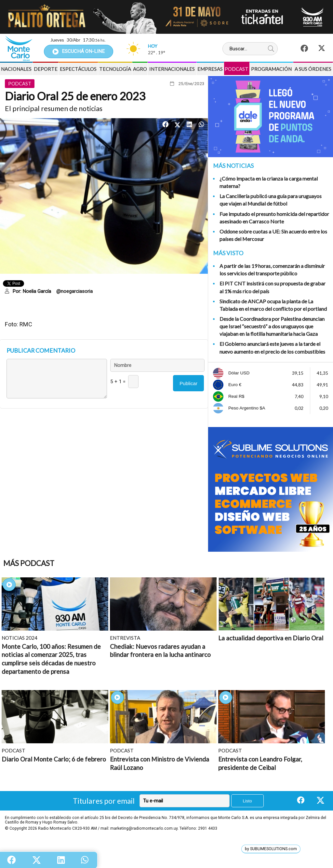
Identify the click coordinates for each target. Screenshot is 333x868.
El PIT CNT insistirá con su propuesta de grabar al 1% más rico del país (273, 287)
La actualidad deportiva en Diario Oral (271, 638)
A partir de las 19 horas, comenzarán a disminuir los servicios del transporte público (272, 270)
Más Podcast (29, 563)
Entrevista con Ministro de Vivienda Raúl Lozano (160, 763)
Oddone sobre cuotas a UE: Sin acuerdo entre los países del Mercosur (273, 235)
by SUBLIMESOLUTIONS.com (271, 849)
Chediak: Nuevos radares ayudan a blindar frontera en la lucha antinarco (160, 651)
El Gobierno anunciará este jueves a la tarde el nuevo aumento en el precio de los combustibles (272, 347)
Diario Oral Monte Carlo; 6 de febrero (54, 759)
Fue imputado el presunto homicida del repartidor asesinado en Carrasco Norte (274, 218)
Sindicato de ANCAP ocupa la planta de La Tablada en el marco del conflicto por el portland (273, 305)
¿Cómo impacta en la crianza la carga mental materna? (269, 182)
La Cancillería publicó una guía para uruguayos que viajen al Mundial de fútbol (271, 200)
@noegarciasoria (74, 291)
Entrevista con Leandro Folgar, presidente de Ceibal (260, 763)
